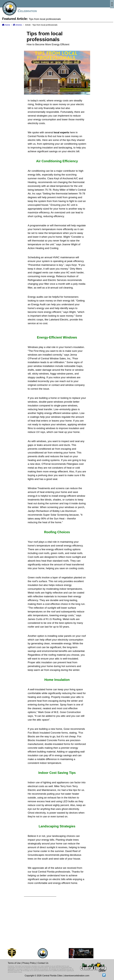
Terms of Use (14, 963)
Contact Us (43, 963)
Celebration (27, 11)
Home (6, 25)
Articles (17, 25)
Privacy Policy (29, 963)
